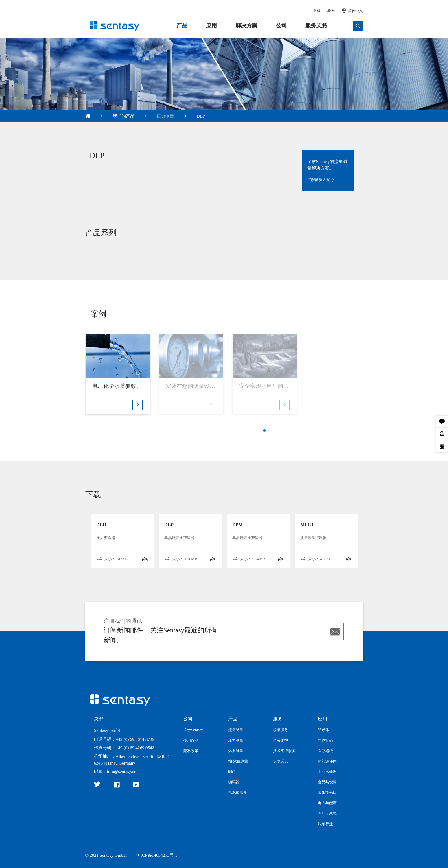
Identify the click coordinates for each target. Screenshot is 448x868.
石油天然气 (327, 814)
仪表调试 (281, 761)
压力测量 (165, 116)
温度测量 (236, 751)
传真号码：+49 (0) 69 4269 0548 (124, 748)
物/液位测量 (238, 761)
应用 (211, 26)
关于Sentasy (193, 730)
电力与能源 (327, 803)
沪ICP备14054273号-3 (157, 855)
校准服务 (281, 730)
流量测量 (236, 730)
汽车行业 (325, 824)
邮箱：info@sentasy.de (115, 771)
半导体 (323, 730)
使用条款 (191, 740)
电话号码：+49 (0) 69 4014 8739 (124, 739)
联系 (331, 11)
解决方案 (246, 26)
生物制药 (325, 740)
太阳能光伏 (327, 792)
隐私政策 (191, 751)
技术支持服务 (284, 751)
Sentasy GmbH (108, 730)
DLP (201, 116)
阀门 (232, 772)
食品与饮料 (327, 782)
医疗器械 (325, 751)
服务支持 (316, 26)
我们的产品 (124, 116)
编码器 (234, 782)
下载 (317, 11)
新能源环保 (327, 761)
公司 (281, 26)
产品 (182, 26)
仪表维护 (281, 740)
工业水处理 (327, 772)
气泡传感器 (238, 792)
